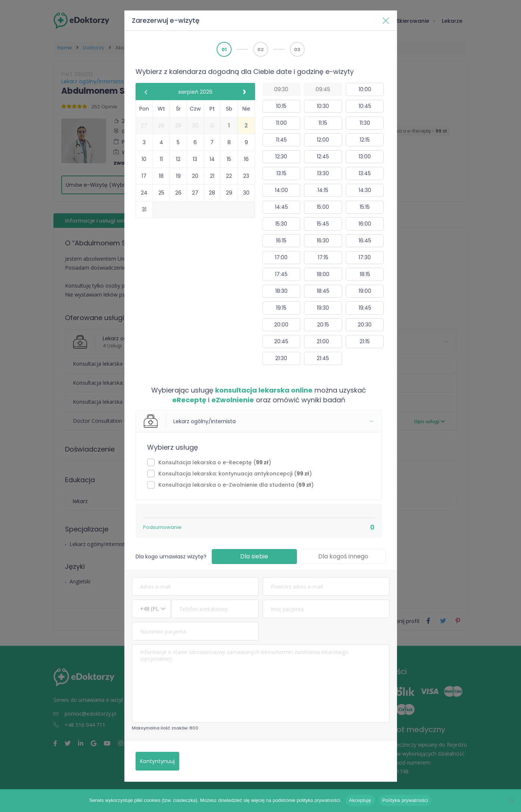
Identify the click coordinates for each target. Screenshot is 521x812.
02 (260, 49)
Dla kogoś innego (343, 556)
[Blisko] (386, 21)
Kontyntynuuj (157, 761)
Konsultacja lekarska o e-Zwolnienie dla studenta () (236, 485)
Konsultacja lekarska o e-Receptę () (215, 462)
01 (224, 49)
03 (297, 49)
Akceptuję (360, 800)
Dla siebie (254, 556)
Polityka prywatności (405, 800)
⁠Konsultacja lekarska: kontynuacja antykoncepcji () (235, 474)
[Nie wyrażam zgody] (512, 800)
